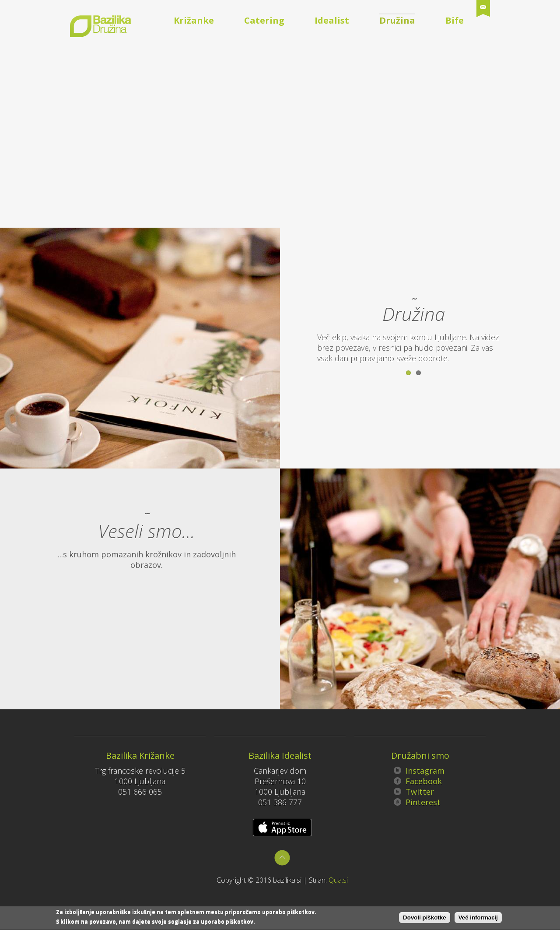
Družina (397, 20)
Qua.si (338, 880)
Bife (455, 20)
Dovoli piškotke (425, 918)
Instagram (419, 771)
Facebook (418, 781)
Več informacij (478, 918)
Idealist (332, 20)
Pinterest (417, 802)
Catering (264, 20)
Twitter (414, 792)
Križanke (194, 20)
